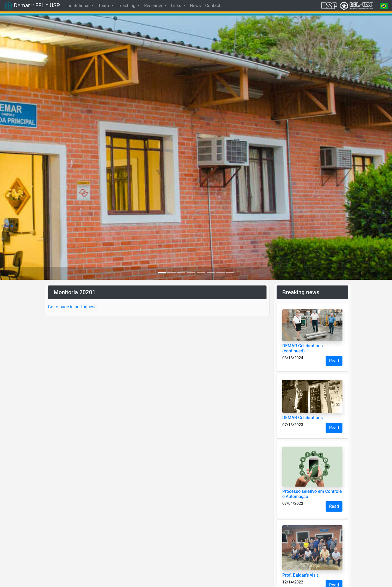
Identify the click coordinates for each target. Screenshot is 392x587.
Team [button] (104, 6)
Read (334, 361)
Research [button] (154, 6)
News (195, 6)
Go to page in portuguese (72, 307)
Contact (213, 6)
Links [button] (177, 6)
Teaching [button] (127, 6)
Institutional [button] (78, 6)
